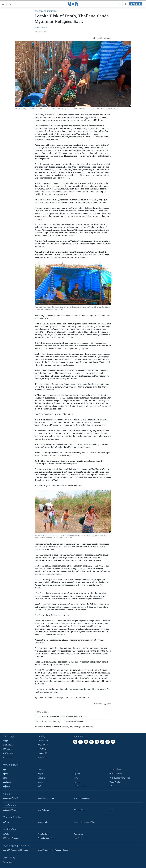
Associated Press (41, 28)
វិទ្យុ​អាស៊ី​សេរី (78, 838)
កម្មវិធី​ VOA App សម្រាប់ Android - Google (53, 850)
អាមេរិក (5, 778)
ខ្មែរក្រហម (77, 782)
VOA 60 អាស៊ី (7, 758)
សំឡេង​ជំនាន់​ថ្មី (42, 754)
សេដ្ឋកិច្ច (41, 774)
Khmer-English (115, 782)
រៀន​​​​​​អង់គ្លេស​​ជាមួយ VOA (46, 798)
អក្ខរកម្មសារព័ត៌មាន (115, 770)
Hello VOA (42, 749)
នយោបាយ (42, 770)
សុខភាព (41, 782)
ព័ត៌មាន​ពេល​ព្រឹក (43, 741)
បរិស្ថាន (76, 770)
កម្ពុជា (5, 770)
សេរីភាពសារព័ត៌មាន (116, 774)
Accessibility (79, 834)
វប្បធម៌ (76, 778)
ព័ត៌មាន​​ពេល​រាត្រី (43, 745)
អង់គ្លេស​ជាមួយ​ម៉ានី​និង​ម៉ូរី (10, 798)
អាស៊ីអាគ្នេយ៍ (7, 787)
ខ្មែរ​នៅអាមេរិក (7, 782)
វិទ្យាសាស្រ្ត (77, 774)
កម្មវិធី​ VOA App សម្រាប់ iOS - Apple (15, 850)
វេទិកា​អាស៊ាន (42, 758)
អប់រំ (40, 787)
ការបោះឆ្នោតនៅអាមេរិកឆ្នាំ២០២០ (120, 778)
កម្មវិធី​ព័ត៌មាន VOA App (11, 810)
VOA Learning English (82, 798)
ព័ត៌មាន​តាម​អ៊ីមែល (80, 810)
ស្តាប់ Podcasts (43, 810)
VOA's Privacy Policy (46, 838)
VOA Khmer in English (46, 11)
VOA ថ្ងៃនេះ (7, 749)
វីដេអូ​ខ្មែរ (5, 741)
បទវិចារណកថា (114, 787)
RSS (111, 810)
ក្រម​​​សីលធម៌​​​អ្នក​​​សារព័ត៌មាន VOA (84, 822)
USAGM (6, 834)
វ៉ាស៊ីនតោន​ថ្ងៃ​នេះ (8, 745)
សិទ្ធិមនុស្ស (42, 778)
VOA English (43, 834)
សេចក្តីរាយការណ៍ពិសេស (81, 787)
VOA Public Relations (11, 838)
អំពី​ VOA (6, 822)
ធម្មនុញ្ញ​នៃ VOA (43, 822)
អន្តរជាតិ (5, 774)
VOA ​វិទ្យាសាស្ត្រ (8, 754)
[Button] (98, 38)
